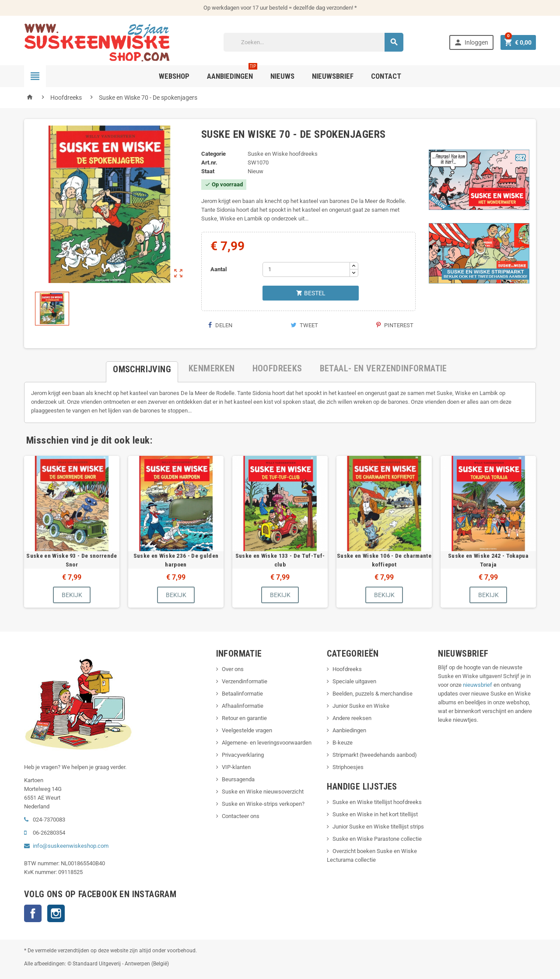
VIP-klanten (236, 767)
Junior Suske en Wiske (361, 706)
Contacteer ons (241, 816)
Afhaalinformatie (243, 706)
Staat (208, 171)
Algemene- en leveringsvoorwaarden (267, 743)
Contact (386, 76)
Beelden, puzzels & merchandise (373, 694)
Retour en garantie (244, 718)
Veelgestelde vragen (247, 730)
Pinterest (395, 325)
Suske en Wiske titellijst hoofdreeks (377, 802)
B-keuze (343, 743)
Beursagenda (238, 779)
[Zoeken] (314, 42)
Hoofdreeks (347, 669)
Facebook (33, 913)
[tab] (142, 368)
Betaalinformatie (242, 694)
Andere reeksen (352, 718)
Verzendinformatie (245, 681)
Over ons (233, 669)
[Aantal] (306, 269)
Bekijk (72, 595)
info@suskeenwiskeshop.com (71, 846)
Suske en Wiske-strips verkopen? (263, 804)
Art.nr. (209, 163)
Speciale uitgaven (354, 681)
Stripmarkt (345, 755)
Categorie (213, 154)
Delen (220, 325)
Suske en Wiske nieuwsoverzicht (263, 792)
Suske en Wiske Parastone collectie (377, 839)
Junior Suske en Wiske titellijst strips (378, 827)
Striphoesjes (348, 767)
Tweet (304, 325)
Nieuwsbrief (333, 76)
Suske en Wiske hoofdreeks (283, 154)
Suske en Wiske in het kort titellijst (375, 814)
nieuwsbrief (478, 685)
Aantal (219, 269)
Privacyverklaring (243, 755)
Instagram (56, 913)
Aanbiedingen (349, 730)
